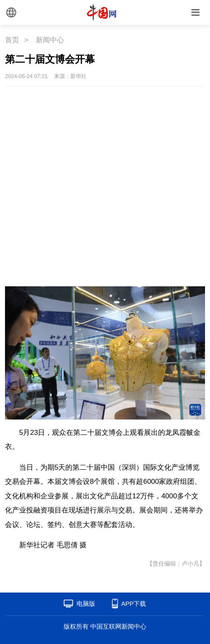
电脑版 (86, 604)
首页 (12, 40)
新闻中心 (50, 40)
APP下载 (133, 604)
